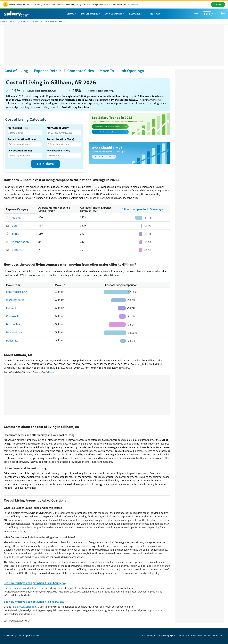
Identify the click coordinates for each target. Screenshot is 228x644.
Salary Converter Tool (25, 588)
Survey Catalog (115, 14)
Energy (15, 234)
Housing (15, 218)
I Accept (218, 4)
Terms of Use (183, 635)
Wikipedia (50, 372)
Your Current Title (18, 128)
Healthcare (17, 250)
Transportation (20, 242)
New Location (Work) (58, 151)
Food (14, 226)
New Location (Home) (20, 151)
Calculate (45, 164)
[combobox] (25, 133)
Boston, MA (13, 324)
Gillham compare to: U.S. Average (142, 209)
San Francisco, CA (17, 292)
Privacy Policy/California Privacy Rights (158, 635)
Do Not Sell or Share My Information (207, 635)
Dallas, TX (12, 340)
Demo (207, 14)
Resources (137, 14)
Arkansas (36, 22)
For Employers (91, 14)
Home (2, 22)
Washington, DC (16, 300)
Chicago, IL (13, 316)
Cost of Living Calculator (19, 22)
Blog (197, 13)
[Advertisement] (114, 46)
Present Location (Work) (60, 139)
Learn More (134, 5)
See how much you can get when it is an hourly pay (35, 583)
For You (71, 14)
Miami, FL (12, 308)
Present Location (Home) (22, 139)
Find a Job (155, 14)
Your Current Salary (58, 128)
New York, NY (14, 332)
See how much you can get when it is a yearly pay (34, 602)
